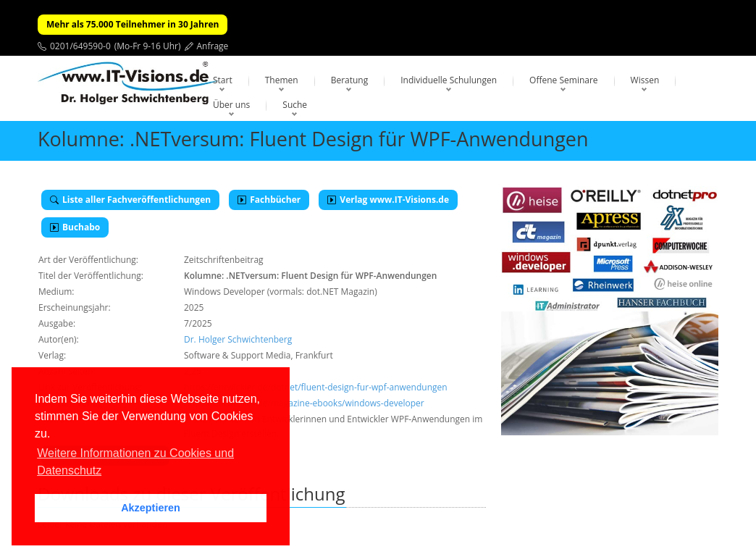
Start (223, 80)
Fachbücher (269, 200)
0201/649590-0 (80, 46)
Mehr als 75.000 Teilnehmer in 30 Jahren (133, 24)
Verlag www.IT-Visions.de (388, 200)
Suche (295, 105)
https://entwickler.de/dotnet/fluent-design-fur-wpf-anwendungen (316, 387)
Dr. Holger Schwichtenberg (238, 339)
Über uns (231, 105)
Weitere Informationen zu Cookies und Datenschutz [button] (135, 462)
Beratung (350, 80)
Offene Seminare (564, 80)
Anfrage (213, 46)
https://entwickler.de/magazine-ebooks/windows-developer (304, 403)
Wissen (645, 80)
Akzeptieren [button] (151, 508)
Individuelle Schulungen (449, 80)
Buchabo (75, 227)
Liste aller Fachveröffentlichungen (130, 200)
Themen (282, 80)
